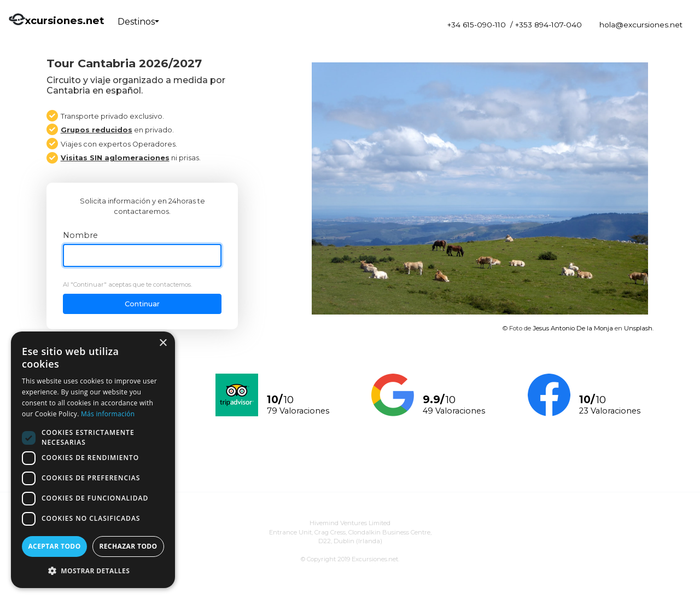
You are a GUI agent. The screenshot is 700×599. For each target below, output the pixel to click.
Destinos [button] (136, 22)
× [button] (163, 343)
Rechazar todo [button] (128, 546)
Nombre (80, 235)
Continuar (142, 304)
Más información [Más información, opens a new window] (108, 414)
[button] (93, 571)
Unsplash (638, 328)
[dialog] (93, 460)
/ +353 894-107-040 (546, 25)
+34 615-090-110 (477, 25)
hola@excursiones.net (641, 25)
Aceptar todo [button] (54, 546)
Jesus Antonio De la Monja (573, 328)
